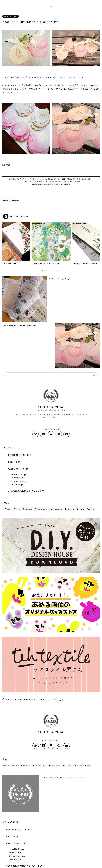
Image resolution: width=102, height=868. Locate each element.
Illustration (17, 478)
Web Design (17, 485)
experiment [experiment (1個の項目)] (29, 509)
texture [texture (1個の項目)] (92, 509)
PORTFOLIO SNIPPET (10, 16)
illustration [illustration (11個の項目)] (70, 509)
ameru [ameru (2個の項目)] (9, 509)
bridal (7, 201)
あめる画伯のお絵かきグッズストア (26, 491)
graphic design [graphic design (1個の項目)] (57, 509)
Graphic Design (19, 474)
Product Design (19, 481)
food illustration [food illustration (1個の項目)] (42, 509)
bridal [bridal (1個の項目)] (18, 509)
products (17, 201)
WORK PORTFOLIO (18, 469)
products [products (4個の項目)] (82, 509)
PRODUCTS (14, 462)
